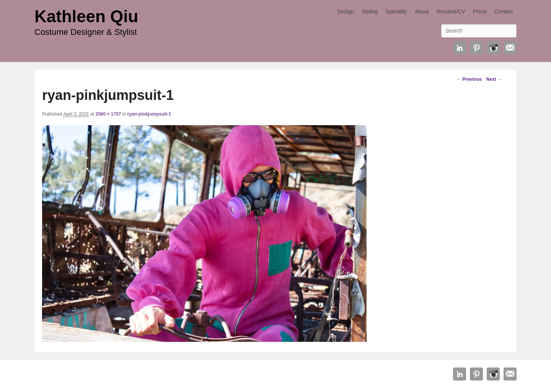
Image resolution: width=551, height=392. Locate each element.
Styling (370, 11)
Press (480, 11)
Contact (504, 11)
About (422, 11)
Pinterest (476, 48)
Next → (494, 79)
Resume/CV (451, 11)
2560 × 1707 (108, 114)
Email (510, 48)
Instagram (493, 48)
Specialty (396, 11)
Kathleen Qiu (86, 16)
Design (346, 11)
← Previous (469, 79)
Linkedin (460, 48)
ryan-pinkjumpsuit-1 (149, 114)
